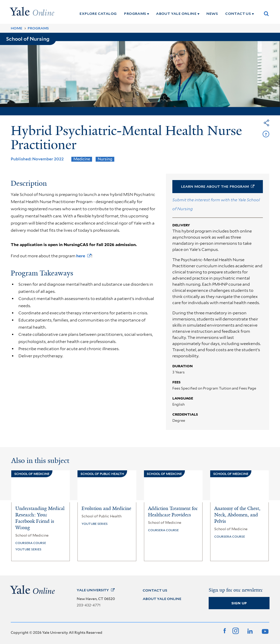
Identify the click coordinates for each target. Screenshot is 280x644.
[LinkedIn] (250, 631)
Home (16, 28)
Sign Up (239, 603)
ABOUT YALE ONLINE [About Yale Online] (176, 14)
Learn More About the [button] (218, 186)
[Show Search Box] (266, 14)
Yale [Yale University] (96, 590)
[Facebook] (225, 631)
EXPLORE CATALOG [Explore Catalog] (98, 14)
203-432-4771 (89, 605)
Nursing (105, 159)
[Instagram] (236, 631)
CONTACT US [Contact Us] (238, 14)
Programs (38, 28)
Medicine (82, 159)
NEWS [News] (212, 14)
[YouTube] (264, 631)
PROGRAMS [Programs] (135, 14)
